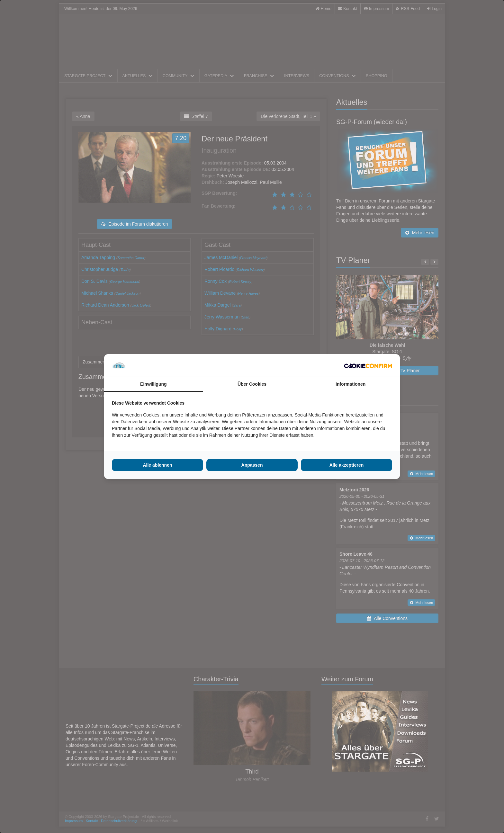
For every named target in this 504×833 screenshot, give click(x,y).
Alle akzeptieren (347, 465)
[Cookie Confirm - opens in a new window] (368, 365)
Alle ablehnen (157, 465)
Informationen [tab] (351, 384)
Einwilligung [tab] (153, 384)
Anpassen (252, 465)
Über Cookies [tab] (252, 384)
